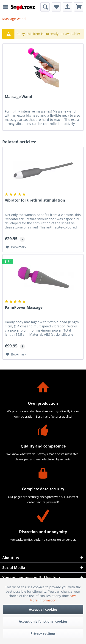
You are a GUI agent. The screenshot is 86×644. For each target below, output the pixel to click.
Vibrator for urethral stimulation (35, 200)
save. (74, 596)
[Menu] (7, 7)
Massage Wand (18, 97)
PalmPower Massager (24, 308)
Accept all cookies (43, 609)
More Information (43, 600)
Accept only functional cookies (43, 621)
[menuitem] (7, 7)
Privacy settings (43, 633)
